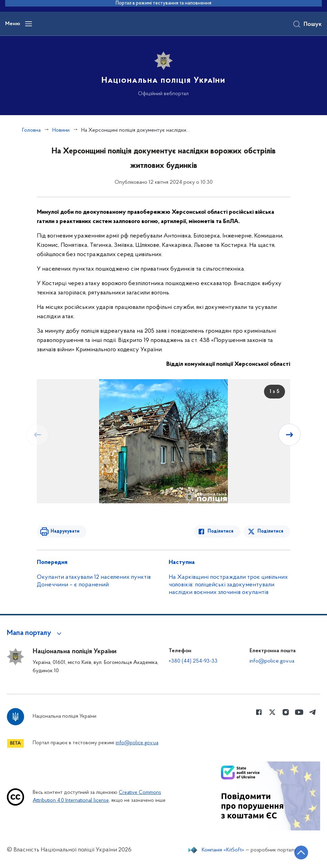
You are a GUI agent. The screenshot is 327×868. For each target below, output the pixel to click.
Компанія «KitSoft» (223, 850)
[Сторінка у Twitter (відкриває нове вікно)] (272, 712)
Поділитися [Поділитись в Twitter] (270, 531)
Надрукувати (65, 531)
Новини (61, 130)
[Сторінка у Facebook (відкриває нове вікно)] (259, 712)
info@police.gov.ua (272, 661)
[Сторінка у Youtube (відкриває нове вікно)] (299, 712)
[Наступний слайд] (289, 435)
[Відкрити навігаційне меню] (29, 24)
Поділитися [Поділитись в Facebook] (220, 531)
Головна (31, 130)
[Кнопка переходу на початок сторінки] (301, 852)
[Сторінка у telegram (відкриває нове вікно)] (313, 712)
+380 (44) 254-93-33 (193, 661)
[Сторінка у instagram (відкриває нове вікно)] (286, 712)
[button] (35, 633)
